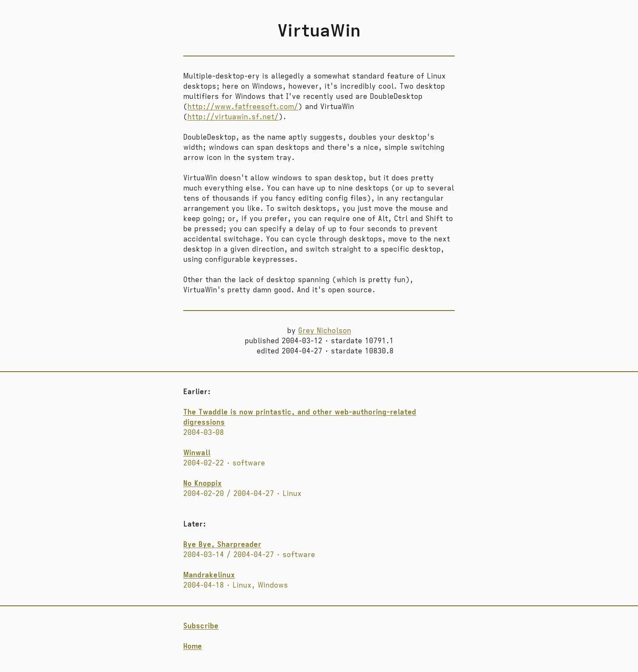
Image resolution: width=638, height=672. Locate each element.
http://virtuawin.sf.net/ (233, 117)
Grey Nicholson (325, 331)
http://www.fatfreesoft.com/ (243, 107)
